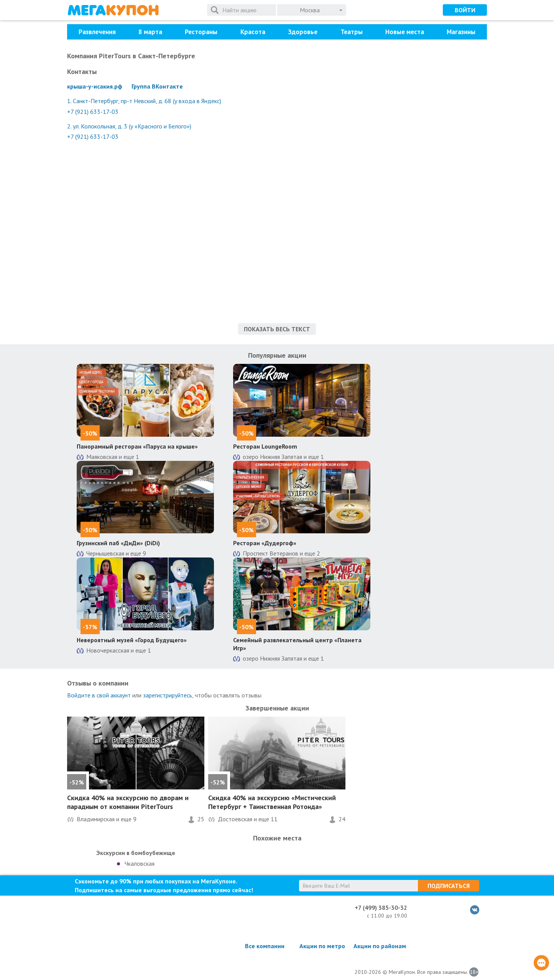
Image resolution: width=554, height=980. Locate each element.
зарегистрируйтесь (168, 695)
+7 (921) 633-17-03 (93, 112)
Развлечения (97, 32)
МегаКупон (113, 10)
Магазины (461, 32)
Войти (465, 10)
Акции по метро (322, 946)
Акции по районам (380, 946)
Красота (253, 32)
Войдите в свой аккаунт (99, 695)
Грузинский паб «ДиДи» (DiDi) (118, 543)
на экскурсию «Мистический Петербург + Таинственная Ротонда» (272, 802)
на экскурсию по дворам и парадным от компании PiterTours (128, 802)
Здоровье (303, 32)
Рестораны (201, 32)
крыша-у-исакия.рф (95, 86)
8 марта (150, 32)
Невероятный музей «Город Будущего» (132, 640)
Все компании (265, 946)
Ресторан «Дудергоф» (265, 543)
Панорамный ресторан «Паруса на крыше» (137, 446)
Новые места (405, 32)
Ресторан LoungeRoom (265, 446)
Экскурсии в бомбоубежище (136, 853)
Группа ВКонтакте (157, 86)
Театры (352, 32)
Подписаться (449, 886)
